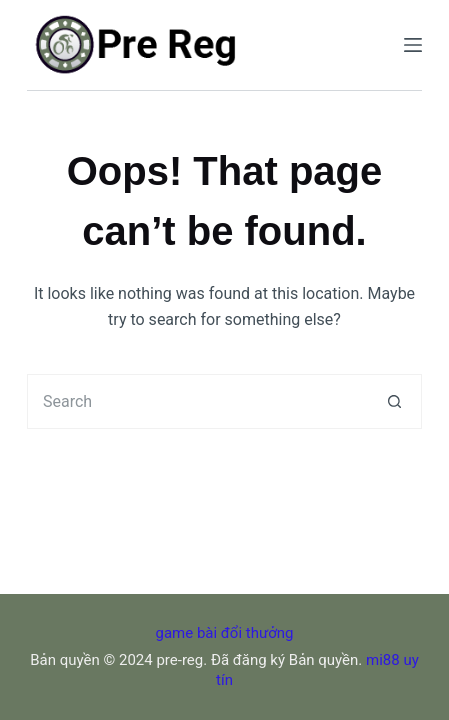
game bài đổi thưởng (225, 633)
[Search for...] (197, 401)
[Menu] (413, 45)
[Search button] (394, 401)
